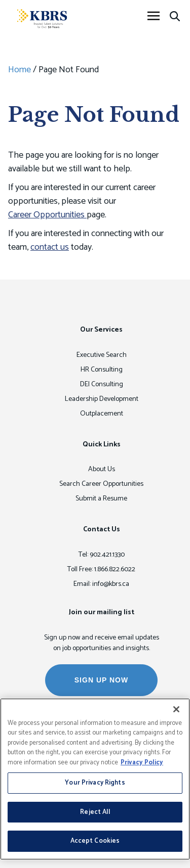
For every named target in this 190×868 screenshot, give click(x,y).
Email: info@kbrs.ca (101, 584)
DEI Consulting (102, 384)
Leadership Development (102, 399)
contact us (50, 247)
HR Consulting (102, 370)
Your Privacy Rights (95, 783)
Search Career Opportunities (101, 484)
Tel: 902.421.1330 (102, 555)
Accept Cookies (95, 841)
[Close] (176, 709)
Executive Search (102, 355)
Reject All (95, 812)
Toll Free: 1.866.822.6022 (101, 569)
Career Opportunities (47, 215)
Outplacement (102, 414)
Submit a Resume (101, 499)
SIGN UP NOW (101, 680)
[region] (95, 779)
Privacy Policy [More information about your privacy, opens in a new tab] (142, 763)
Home (20, 70)
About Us (102, 469)
